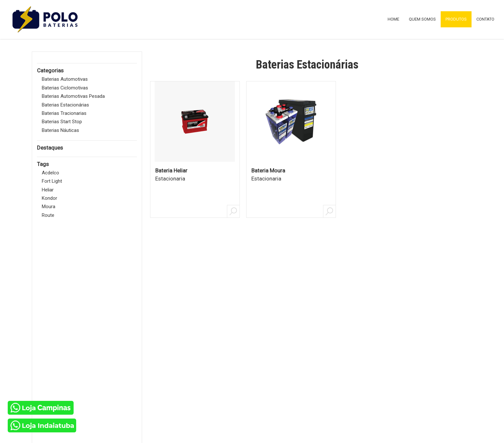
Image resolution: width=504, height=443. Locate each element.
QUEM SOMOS (422, 19)
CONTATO (485, 19)
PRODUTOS (456, 19)
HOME (393, 19)
